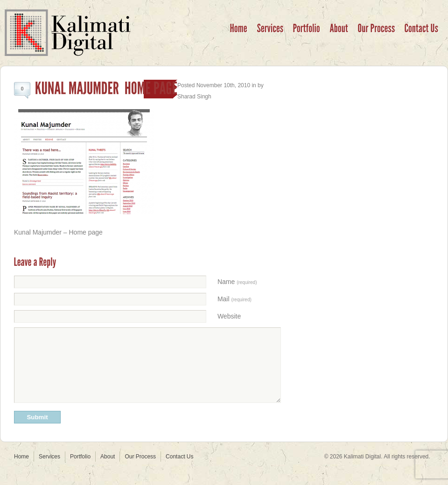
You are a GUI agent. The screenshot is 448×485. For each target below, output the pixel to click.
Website (229, 316)
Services (49, 471)
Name (237, 282)
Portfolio (80, 471)
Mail (234, 299)
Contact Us (179, 471)
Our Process (140, 471)
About (108, 471)
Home (21, 471)
